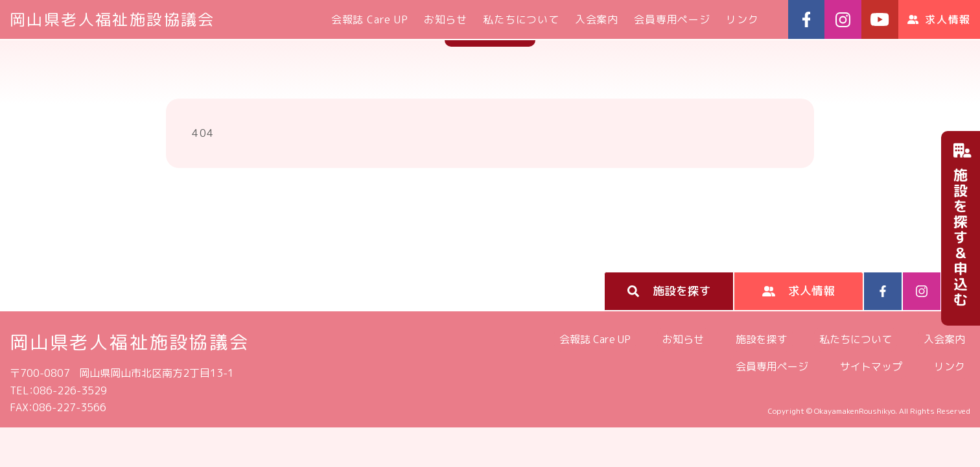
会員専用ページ (672, 19)
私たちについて (521, 19)
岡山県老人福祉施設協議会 (112, 19)
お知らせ (446, 19)
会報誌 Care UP (370, 19)
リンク (742, 19)
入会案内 (597, 19)
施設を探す (762, 339)
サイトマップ (871, 366)
